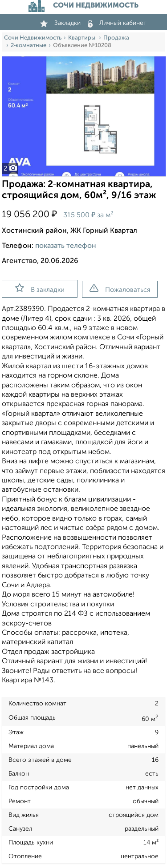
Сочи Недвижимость (33, 38)
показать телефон (66, 246)
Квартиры (82, 38)
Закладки (60, 23)
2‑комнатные (29, 46)
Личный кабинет (117, 23)
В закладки (40, 288)
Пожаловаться (120, 289)
